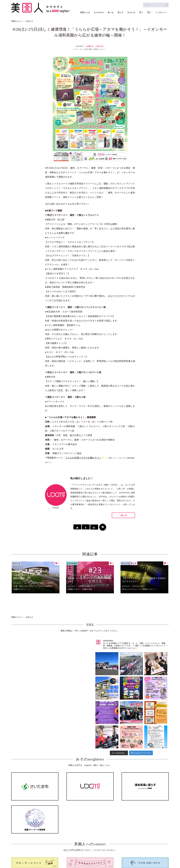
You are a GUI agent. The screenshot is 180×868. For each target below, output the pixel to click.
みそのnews (72, 563)
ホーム (38, 858)
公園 (16, 586)
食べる (80, 858)
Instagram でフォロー (141, 753)
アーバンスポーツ (32, 583)
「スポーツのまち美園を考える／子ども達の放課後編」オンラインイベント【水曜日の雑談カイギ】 (90, 578)
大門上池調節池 (46, 586)
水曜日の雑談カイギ (87, 586)
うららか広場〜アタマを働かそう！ (83, 458)
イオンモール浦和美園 (83, 49)
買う (116, 858)
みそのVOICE (47, 583)
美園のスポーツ (100, 49)
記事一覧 (123, 515)
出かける (100, 46)
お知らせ (90, 46)
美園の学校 (88, 589)
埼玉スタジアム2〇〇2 (29, 586)
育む (126, 858)
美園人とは (51, 858)
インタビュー (139, 858)
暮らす (134, 563)
